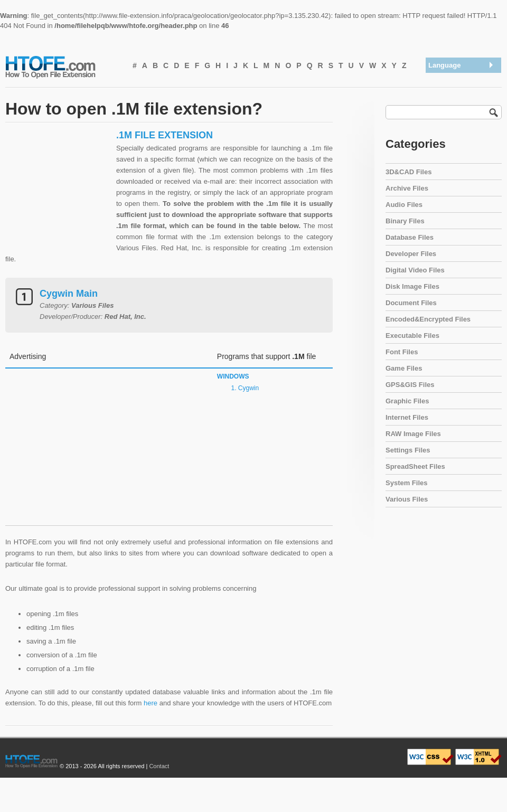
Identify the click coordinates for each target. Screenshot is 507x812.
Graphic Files (407, 401)
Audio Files (404, 205)
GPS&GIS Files (410, 385)
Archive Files (407, 188)
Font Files (402, 352)
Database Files (410, 237)
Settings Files (408, 450)
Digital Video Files (415, 270)
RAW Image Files (413, 434)
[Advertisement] (58, 195)
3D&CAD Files (409, 172)
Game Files (404, 368)
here (151, 703)
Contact (159, 766)
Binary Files (405, 221)
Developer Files (411, 254)
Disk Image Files (412, 286)
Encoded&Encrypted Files (428, 319)
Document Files (411, 303)
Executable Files (412, 336)
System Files (407, 483)
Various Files (407, 499)
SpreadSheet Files (415, 466)
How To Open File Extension (62, 67)
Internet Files (407, 417)
